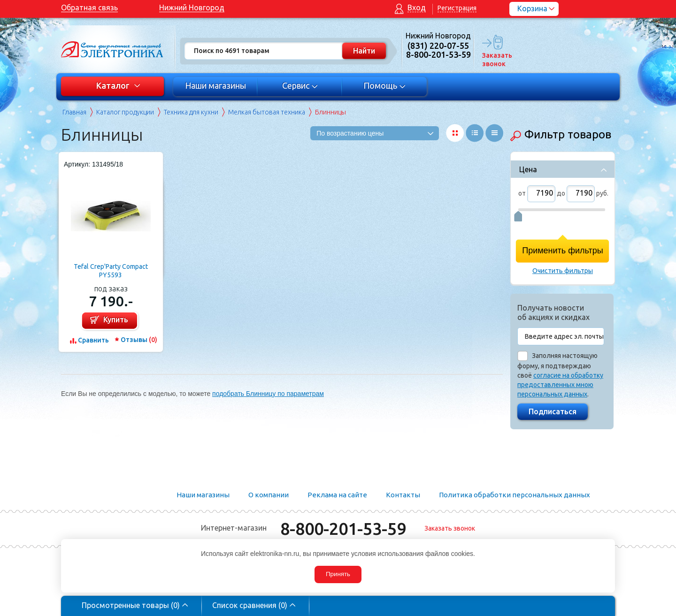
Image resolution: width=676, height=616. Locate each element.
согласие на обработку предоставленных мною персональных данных (560, 385)
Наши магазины (215, 85)
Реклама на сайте (337, 495)
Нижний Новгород (192, 8)
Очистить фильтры (563, 271)
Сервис (300, 85)
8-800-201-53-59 (343, 529)
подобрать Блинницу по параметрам (268, 394)
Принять (338, 574)
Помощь (385, 85)
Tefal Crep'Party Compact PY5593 (111, 271)
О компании (269, 495)
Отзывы (139, 340)
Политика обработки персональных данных (515, 495)
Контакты (403, 495)
